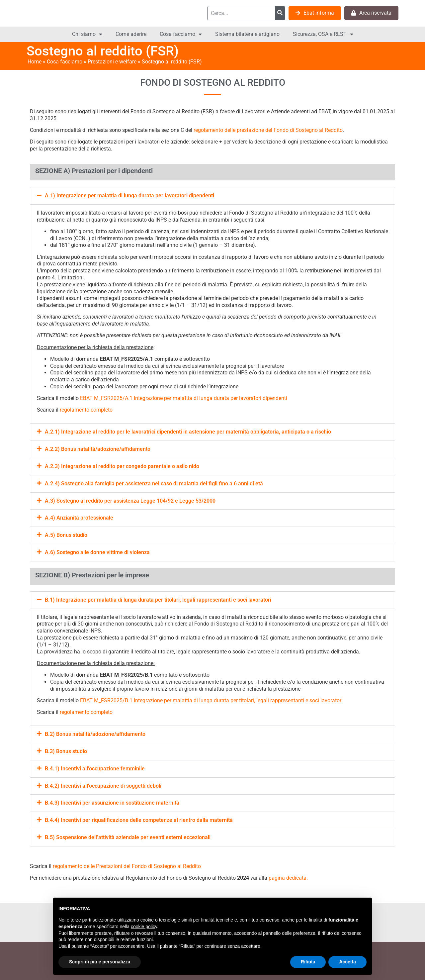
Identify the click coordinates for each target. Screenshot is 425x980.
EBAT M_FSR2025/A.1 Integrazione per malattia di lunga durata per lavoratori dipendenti (184, 398)
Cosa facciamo (181, 34)
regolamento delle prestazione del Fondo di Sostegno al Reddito (268, 130)
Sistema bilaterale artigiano (247, 34)
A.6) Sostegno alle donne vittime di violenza (97, 552)
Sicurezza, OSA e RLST (323, 34)
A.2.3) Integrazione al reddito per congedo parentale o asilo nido (122, 466)
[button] (212, 196)
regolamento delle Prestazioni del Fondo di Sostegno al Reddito (127, 866)
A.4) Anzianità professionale (79, 518)
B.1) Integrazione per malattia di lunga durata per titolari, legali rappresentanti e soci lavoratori (158, 600)
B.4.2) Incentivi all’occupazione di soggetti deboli (103, 786)
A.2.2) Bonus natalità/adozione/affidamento (98, 449)
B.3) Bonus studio (66, 751)
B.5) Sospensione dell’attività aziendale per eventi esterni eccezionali (128, 837)
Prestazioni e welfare (112, 62)
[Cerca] (280, 13)
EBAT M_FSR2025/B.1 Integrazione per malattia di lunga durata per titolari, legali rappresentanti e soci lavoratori (211, 700)
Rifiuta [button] (308, 962)
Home (35, 62)
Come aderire (131, 34)
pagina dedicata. (288, 878)
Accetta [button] (347, 962)
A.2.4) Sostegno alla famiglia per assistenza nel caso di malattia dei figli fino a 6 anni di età (154, 484)
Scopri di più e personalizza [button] (100, 962)
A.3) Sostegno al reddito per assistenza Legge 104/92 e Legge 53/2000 (130, 501)
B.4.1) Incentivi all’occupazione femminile (95, 769)
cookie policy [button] (144, 927)
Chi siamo (87, 34)
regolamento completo (86, 410)
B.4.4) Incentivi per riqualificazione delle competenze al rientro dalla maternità (139, 820)
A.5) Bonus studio (66, 535)
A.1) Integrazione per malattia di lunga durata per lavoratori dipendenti (129, 196)
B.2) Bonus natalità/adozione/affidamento (95, 734)
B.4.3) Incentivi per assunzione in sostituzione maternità (112, 803)
